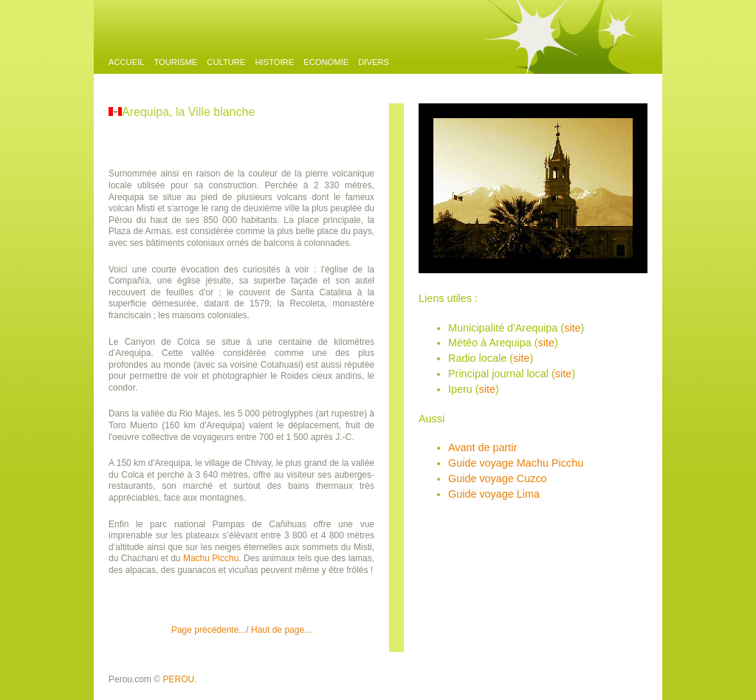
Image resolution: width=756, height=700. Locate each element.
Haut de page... (281, 630)
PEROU (179, 679)
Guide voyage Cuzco (498, 478)
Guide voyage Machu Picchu (516, 463)
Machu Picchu (211, 558)
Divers (374, 62)
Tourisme (175, 62)
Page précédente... (209, 630)
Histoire (274, 62)
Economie (326, 62)
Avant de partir (482, 447)
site (572, 328)
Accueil (127, 62)
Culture (226, 62)
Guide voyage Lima (494, 494)
